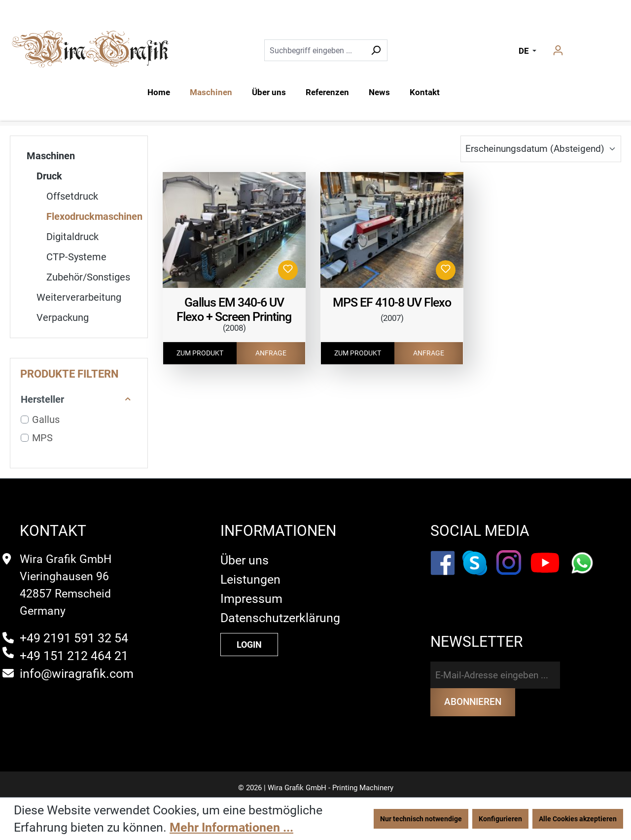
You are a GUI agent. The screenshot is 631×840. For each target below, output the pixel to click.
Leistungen (250, 572)
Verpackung (63, 317)
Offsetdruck (72, 196)
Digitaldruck (72, 237)
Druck (49, 176)
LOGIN (249, 637)
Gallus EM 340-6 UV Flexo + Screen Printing (234, 310)
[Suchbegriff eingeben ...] (315, 50)
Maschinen (51, 156)
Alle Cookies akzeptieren (578, 819)
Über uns (245, 553)
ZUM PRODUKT (200, 353)
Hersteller (76, 399)
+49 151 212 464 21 (74, 648)
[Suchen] (376, 50)
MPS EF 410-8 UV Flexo (392, 302)
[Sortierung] (541, 149)
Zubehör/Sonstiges (88, 277)
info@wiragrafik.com (77, 666)
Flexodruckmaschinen (94, 216)
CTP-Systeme (76, 257)
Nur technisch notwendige (421, 819)
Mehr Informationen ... (231, 827)
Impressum (251, 591)
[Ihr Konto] (558, 50)
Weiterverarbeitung (79, 297)
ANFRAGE (271, 353)
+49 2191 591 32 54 (74, 631)
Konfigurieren (500, 819)
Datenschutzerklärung (280, 611)
